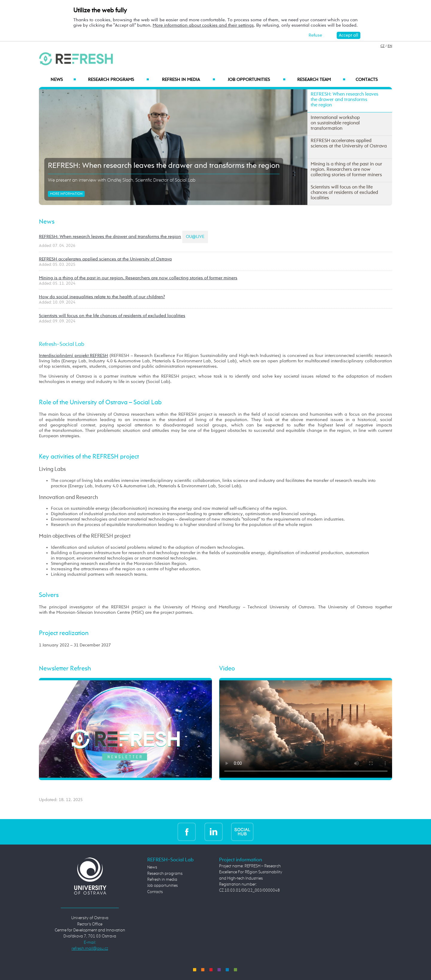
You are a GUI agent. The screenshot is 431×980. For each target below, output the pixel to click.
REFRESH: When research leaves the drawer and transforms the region (164, 166)
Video (227, 669)
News (63, 80)
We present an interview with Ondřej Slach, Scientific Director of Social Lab (122, 180)
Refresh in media (189, 80)
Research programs (119, 80)
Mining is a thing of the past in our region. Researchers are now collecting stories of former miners (138, 278)
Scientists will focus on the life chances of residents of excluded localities (112, 316)
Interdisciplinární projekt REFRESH (73, 356)
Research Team (321, 80)
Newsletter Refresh (65, 669)
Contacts (367, 80)
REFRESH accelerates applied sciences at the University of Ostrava (105, 259)
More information (66, 194)
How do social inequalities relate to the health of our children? (102, 297)
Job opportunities (257, 80)
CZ (383, 46)
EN (390, 46)
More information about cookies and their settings (203, 25)
